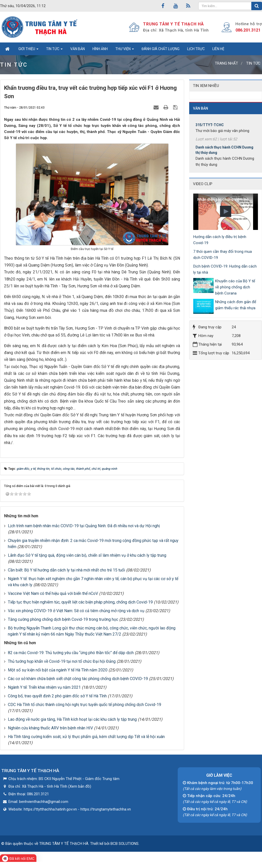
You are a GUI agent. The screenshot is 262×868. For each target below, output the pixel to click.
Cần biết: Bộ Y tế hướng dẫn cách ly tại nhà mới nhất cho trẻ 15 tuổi (66, 570)
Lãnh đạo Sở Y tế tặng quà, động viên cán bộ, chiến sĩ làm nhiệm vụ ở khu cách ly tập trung (87, 555)
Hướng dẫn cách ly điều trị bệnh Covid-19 (220, 240)
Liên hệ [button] (218, 49)
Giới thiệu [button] (28, 50)
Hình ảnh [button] (100, 49)
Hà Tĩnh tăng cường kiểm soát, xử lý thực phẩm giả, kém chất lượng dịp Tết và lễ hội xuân (86, 737)
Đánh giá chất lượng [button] (161, 49)
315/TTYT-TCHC (210, 128)
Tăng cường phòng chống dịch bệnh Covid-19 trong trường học (63, 619)
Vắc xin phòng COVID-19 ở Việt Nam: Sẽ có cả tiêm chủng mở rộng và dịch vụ (76, 611)
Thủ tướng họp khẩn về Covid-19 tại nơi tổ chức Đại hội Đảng (62, 661)
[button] (226, 211)
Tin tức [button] (54, 50)
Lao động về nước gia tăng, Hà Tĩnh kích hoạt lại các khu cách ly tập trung (72, 719)
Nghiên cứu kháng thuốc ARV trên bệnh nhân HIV (50, 728)
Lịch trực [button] (196, 49)
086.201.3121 (248, 30)
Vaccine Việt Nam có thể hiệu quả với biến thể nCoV (53, 593)
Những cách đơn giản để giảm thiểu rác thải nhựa (236, 305)
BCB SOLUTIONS (125, 844)
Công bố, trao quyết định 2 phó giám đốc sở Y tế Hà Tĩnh (57, 696)
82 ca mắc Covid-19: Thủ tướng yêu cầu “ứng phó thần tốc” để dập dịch (71, 653)
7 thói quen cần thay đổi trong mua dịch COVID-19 (223, 255)
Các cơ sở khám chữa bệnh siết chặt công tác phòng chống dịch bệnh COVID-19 (78, 679)
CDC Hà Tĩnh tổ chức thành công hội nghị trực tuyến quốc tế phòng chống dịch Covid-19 (85, 705)
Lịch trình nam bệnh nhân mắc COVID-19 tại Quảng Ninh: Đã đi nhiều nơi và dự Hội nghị (84, 526)
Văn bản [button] (78, 49)
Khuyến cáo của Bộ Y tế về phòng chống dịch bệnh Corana (235, 287)
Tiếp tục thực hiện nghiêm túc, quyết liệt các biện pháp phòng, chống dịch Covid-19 (80, 602)
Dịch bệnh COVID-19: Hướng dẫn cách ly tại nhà (225, 269)
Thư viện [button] (125, 50)
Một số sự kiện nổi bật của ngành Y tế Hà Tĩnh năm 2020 (58, 670)
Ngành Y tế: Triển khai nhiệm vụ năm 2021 (44, 687)
